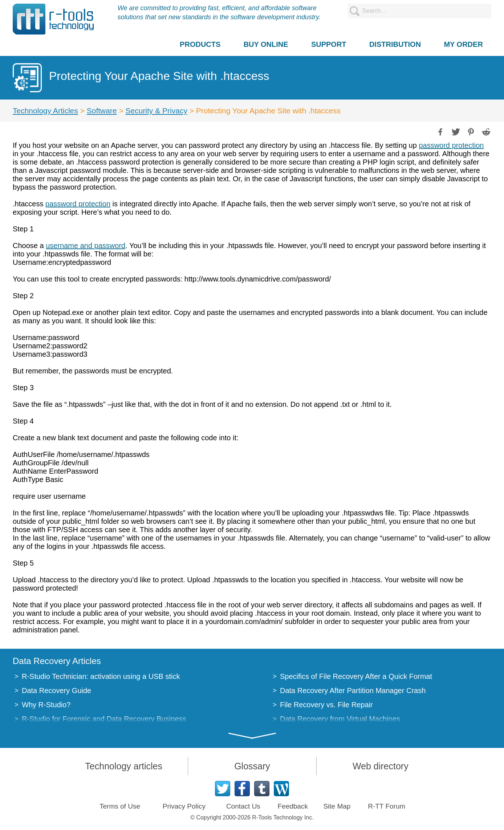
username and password (86, 246)
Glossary (252, 766)
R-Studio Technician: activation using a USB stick (101, 676)
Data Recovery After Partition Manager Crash (353, 691)
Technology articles (124, 766)
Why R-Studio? (46, 705)
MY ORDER (463, 44)
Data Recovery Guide (56, 691)
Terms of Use (120, 806)
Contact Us (243, 806)
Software (102, 111)
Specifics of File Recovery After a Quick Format (356, 676)
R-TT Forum (387, 806)
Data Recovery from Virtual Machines (340, 719)
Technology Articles (45, 111)
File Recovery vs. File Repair (326, 705)
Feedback (292, 806)
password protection (451, 145)
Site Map (337, 806)
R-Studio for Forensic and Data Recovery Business (104, 719)
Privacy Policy (184, 806)
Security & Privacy (157, 111)
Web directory (381, 766)
